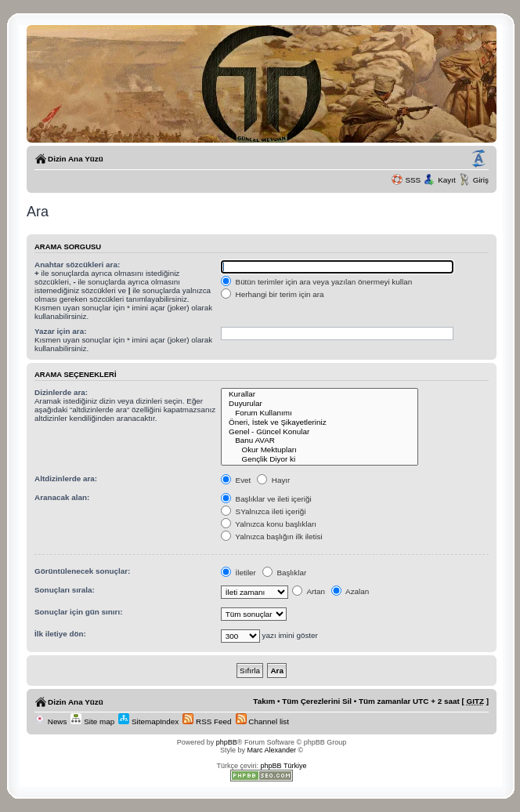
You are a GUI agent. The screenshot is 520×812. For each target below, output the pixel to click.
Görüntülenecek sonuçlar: (82, 571)
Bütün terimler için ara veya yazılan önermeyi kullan (316, 282)
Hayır (273, 480)
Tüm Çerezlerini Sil (317, 701)
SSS (413, 180)
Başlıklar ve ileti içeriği (266, 499)
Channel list (262, 721)
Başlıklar (285, 573)
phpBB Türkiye (284, 766)
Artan (309, 591)
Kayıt (447, 180)
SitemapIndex (148, 721)
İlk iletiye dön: (60, 634)
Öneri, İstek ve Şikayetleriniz (320, 422)
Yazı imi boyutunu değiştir (478, 159)
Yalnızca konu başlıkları (269, 524)
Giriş (481, 180)
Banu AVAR (320, 440)
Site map (92, 721)
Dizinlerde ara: (61, 392)
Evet (236, 480)
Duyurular (320, 404)
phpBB (227, 742)
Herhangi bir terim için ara (273, 294)
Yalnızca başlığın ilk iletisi (272, 536)
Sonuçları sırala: (65, 590)
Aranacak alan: (62, 497)
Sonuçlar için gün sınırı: (78, 612)
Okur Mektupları (320, 450)
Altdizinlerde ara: (66, 478)
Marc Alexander (271, 750)
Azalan (350, 591)
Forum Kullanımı (320, 413)
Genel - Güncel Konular (320, 432)
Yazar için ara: (60, 331)
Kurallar (320, 394)
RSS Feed (207, 721)
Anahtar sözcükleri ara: (77, 265)
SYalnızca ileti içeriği (264, 511)
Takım (264, 701)
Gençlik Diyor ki (320, 459)
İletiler (238, 573)
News (51, 721)
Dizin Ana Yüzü (76, 159)
